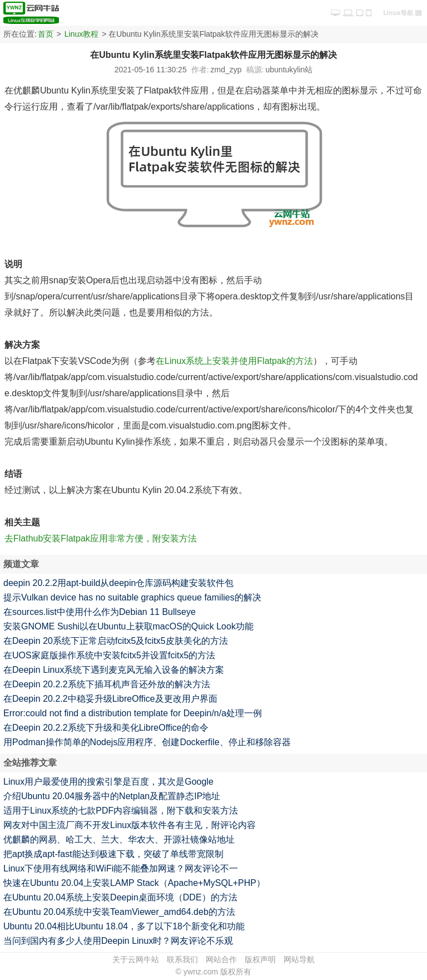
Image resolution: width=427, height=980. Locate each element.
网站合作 (221, 959)
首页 (46, 34)
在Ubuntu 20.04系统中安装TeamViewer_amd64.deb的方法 (119, 912)
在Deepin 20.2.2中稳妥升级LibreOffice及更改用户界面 (110, 699)
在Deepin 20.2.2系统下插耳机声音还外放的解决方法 (107, 684)
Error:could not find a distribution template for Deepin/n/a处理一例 (133, 713)
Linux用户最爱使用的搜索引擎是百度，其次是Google (108, 782)
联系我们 (182, 959)
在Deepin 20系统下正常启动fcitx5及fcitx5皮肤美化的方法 (116, 641)
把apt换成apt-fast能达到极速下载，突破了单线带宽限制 (113, 854)
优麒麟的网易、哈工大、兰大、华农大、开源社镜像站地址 (119, 839)
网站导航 (299, 959)
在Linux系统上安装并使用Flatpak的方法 (234, 361)
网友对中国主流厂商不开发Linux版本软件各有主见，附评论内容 (130, 825)
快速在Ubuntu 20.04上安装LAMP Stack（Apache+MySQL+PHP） (134, 883)
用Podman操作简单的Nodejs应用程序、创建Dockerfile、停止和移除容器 (147, 742)
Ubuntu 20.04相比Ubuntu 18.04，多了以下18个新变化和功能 (124, 926)
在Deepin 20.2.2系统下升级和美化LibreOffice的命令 (106, 728)
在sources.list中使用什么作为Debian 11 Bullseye (100, 612)
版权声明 (260, 959)
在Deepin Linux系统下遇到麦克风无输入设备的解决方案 (114, 670)
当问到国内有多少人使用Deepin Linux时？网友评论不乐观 (118, 941)
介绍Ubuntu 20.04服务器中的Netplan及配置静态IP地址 (112, 796)
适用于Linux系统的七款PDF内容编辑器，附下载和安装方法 (121, 811)
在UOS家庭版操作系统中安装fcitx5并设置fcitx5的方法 (109, 655)
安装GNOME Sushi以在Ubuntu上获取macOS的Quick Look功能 (128, 626)
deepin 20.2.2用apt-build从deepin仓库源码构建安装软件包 (118, 583)
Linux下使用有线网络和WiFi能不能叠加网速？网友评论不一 (121, 868)
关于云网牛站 (136, 959)
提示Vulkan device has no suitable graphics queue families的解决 (132, 597)
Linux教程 (81, 34)
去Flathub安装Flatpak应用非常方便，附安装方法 (101, 538)
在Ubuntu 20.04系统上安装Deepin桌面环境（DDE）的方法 (120, 897)
